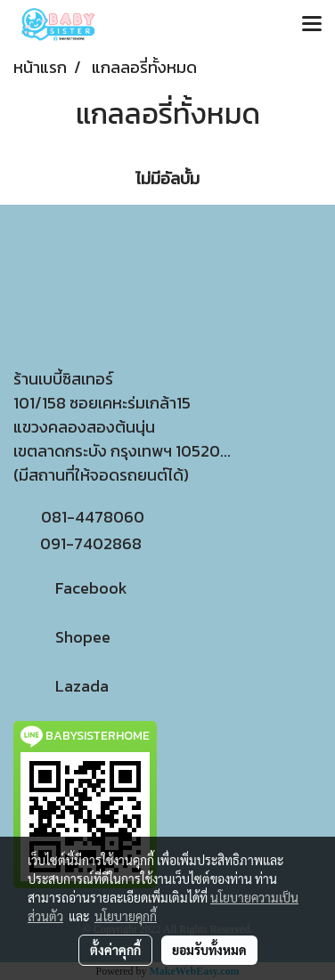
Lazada (61, 686)
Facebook (70, 588)
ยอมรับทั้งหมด (209, 950)
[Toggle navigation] (312, 25)
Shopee (62, 637)
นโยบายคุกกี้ (126, 916)
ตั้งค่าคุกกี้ (115, 950)
